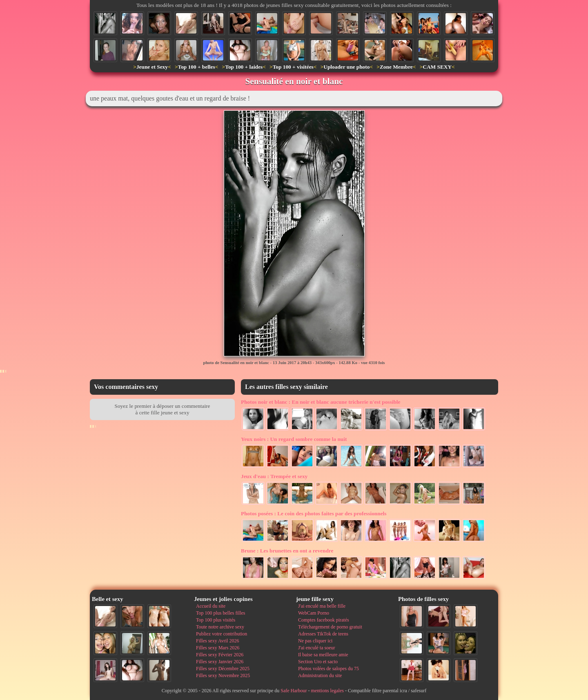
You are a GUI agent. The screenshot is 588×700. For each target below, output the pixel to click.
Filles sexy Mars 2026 (218, 648)
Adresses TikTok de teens (323, 634)
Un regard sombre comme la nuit (294, 439)
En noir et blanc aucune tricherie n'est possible (321, 402)
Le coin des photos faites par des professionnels (314, 513)
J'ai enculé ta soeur (316, 648)
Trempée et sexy (274, 476)
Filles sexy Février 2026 (220, 655)
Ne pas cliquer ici (315, 641)
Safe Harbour (294, 691)
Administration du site (320, 675)
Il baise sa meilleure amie (323, 655)
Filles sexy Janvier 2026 (220, 662)
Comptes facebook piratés (324, 620)
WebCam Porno (314, 613)
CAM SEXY (437, 67)
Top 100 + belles (196, 67)
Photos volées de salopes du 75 (329, 669)
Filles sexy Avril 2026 (217, 641)
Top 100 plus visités (216, 620)
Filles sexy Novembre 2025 (223, 675)
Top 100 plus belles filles (220, 613)
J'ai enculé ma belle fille (322, 606)
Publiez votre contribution (222, 634)
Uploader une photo (346, 67)
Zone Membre (396, 67)
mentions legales (327, 691)
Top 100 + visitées (293, 67)
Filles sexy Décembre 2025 (223, 669)
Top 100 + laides (244, 67)
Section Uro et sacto (318, 662)
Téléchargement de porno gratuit (330, 627)
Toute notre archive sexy (220, 627)
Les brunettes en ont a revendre (287, 551)
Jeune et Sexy (152, 67)
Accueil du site (211, 606)
